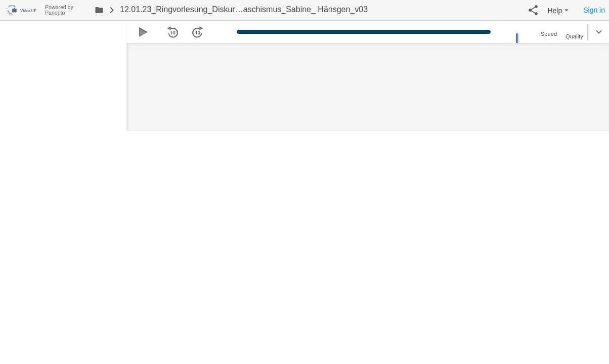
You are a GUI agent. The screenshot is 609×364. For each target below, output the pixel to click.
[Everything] (23, 9)
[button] (533, 10)
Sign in (594, 10)
